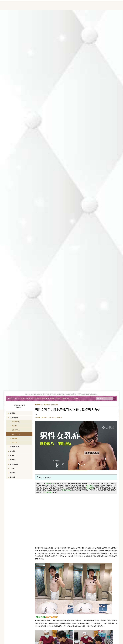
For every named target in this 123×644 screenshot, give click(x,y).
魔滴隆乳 (39, 399)
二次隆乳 (15, 426)
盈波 (16, 399)
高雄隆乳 (64, 399)
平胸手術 (28, 399)
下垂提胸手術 (16, 430)
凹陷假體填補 (14, 464)
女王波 (20, 399)
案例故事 (38, 417)
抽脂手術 (34, 399)
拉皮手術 (13, 456)
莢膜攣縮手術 (16, 422)
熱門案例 (52, 417)
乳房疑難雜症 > (47, 405)
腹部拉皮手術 (46, 399)
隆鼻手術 (13, 460)
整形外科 (38, 405)
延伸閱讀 (45, 417)
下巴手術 (13, 468)
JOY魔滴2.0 (75, 399)
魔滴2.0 (69, 399)
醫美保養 (13, 477)
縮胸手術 (15, 443)
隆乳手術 (13, 413)
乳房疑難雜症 (14, 418)
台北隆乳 (58, 399)
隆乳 (24, 399)
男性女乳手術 (16, 434)
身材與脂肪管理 (15, 447)
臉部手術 (13, 473)
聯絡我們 (59, 417)
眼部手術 (13, 451)
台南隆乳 (53, 399)
